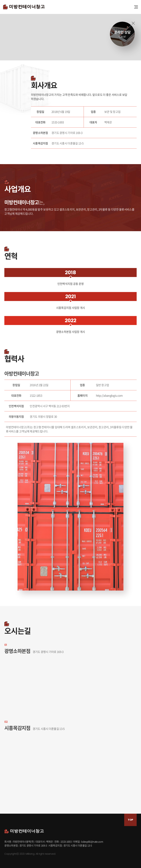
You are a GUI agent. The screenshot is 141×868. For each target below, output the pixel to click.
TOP (130, 820)
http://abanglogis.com (109, 396)
